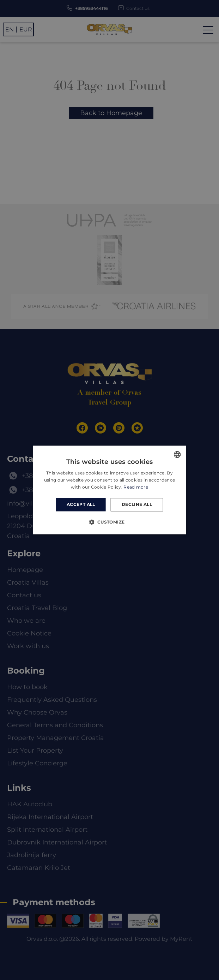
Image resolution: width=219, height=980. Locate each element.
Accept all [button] (81, 504)
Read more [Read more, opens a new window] (136, 487)
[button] (109, 522)
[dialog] (109, 490)
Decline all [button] (137, 504)
